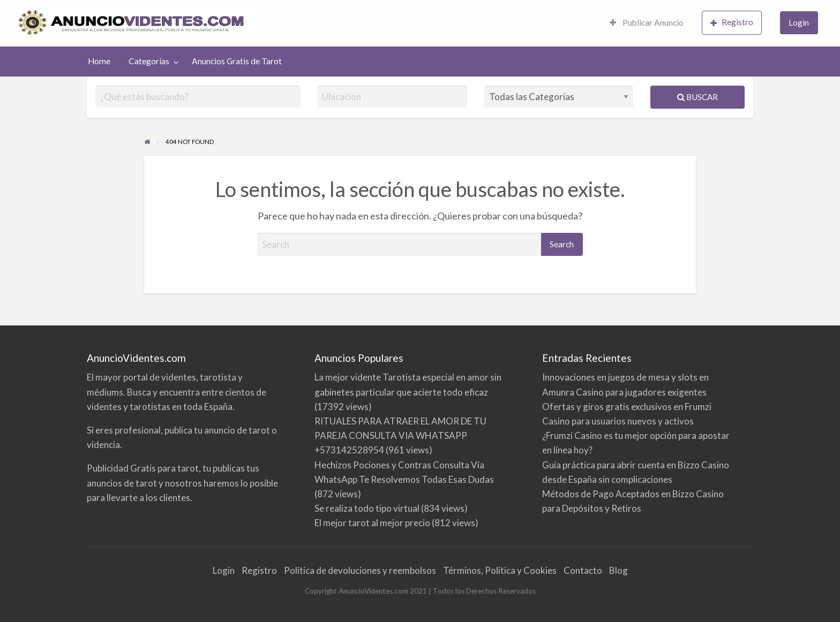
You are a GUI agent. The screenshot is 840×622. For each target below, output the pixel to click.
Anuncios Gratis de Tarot (237, 61)
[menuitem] (647, 23)
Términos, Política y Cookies (500, 570)
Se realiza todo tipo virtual (367, 508)
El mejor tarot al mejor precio (372, 523)
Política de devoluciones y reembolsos (360, 570)
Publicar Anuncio (647, 22)
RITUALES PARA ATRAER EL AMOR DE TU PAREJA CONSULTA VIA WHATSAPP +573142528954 (400, 435)
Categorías (149, 61)
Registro (732, 22)
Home (99, 61)
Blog (618, 570)
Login (799, 22)
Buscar (697, 97)
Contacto (583, 570)
